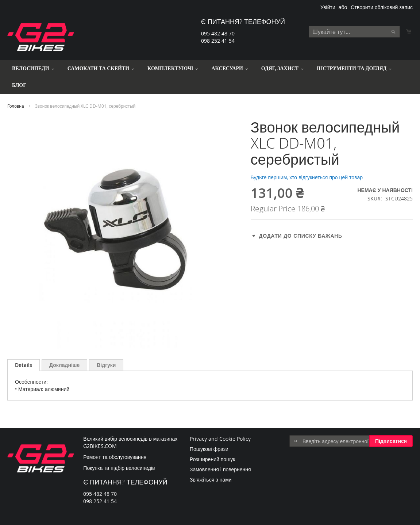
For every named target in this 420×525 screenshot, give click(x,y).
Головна (16, 106)
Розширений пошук (213, 459)
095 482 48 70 (218, 33)
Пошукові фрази (209, 449)
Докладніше (64, 365)
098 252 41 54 (218, 41)
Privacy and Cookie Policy (220, 439)
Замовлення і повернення (220, 469)
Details (24, 365)
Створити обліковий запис (382, 7)
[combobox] (354, 32)
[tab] (24, 365)
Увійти (328, 7)
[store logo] (41, 37)
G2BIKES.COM (100, 446)
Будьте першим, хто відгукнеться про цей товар (307, 177)
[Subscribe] (391, 441)
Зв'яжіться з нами (211, 480)
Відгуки (106, 365)
